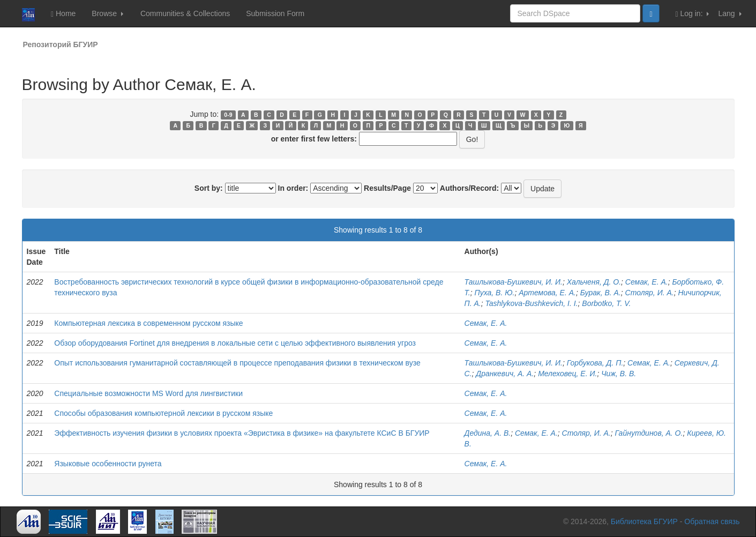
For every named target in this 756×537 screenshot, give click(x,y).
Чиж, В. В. (619, 374)
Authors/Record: (469, 188)
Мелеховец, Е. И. (567, 374)
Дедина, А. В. (488, 433)
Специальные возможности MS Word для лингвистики (148, 393)
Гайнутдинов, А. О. (649, 433)
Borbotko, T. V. (606, 303)
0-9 (228, 115)
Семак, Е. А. (647, 282)
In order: (293, 188)
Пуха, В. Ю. (495, 293)
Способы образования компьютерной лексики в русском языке (163, 413)
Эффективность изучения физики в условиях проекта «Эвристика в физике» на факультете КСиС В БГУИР (242, 433)
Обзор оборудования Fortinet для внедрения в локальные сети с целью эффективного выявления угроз (235, 343)
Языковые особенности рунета (108, 464)
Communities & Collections (185, 13)
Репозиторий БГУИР (61, 44)
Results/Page (387, 188)
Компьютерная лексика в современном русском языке (148, 323)
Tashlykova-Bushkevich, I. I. (532, 303)
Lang (729, 13)
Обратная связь (712, 521)
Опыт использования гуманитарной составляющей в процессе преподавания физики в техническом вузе (237, 363)
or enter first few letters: (314, 139)
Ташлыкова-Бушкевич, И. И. (514, 282)
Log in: (693, 14)
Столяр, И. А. (650, 293)
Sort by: (209, 188)
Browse (107, 13)
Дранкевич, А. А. (505, 374)
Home (63, 14)
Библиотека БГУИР (644, 521)
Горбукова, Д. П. (595, 363)
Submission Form (275, 13)
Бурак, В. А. (601, 293)
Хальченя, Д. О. (594, 282)
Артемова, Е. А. (547, 293)
